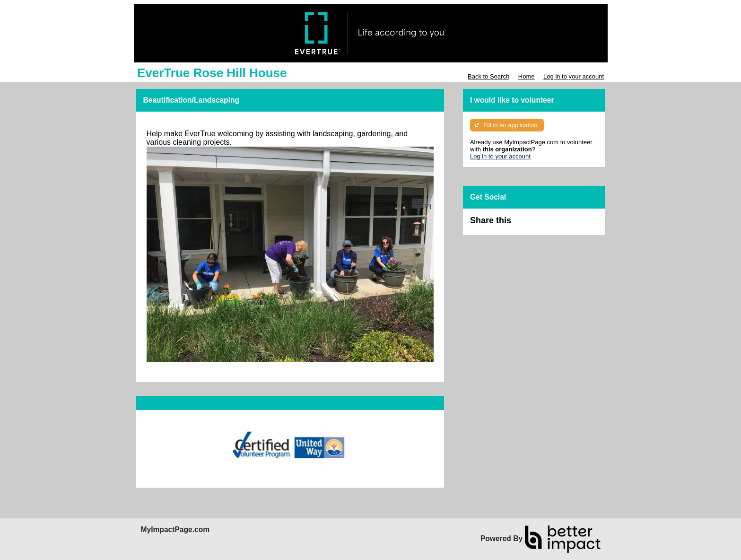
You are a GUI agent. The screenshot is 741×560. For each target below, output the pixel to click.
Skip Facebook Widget (542, 224)
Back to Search (488, 76)
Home (527, 76)
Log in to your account (574, 76)
